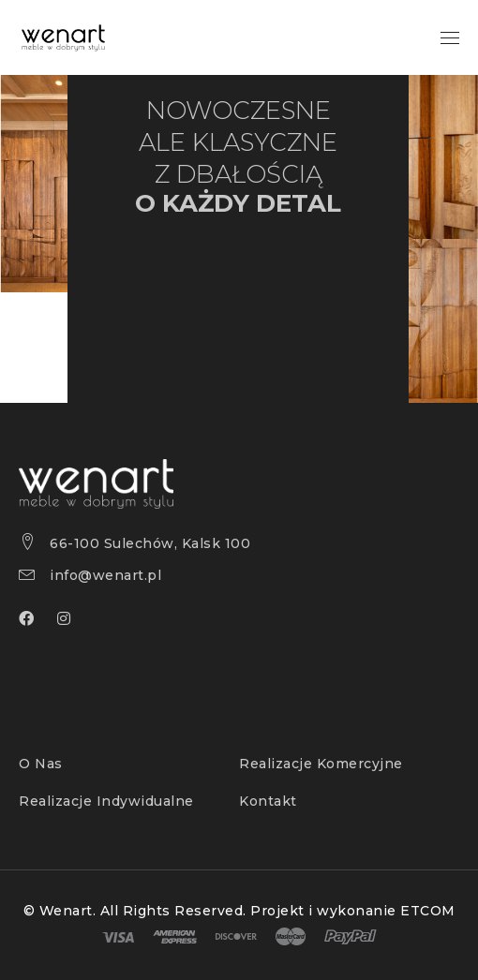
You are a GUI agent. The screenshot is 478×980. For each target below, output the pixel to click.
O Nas (41, 764)
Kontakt (268, 801)
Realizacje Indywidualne (106, 801)
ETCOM (428, 911)
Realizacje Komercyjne (321, 764)
